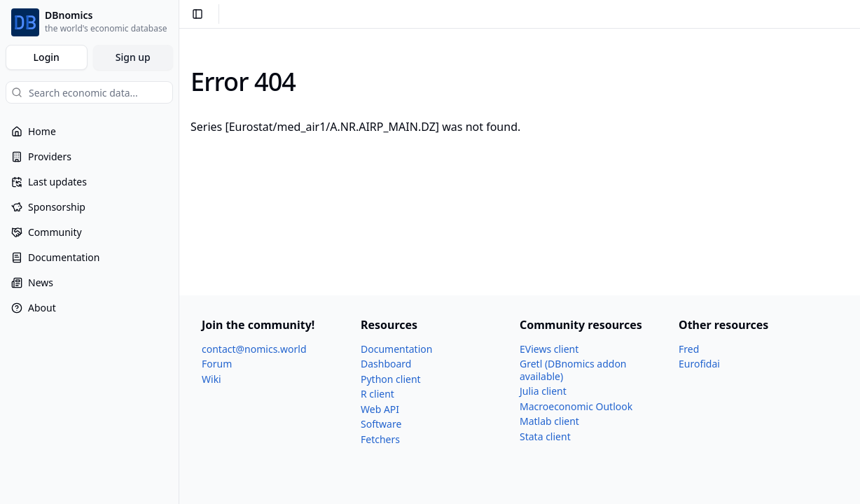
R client (377, 394)
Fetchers (380, 439)
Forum (217, 364)
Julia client (543, 391)
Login (47, 57)
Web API (380, 409)
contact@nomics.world (254, 349)
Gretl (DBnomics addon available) (573, 370)
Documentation (396, 349)
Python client (391, 379)
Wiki (211, 379)
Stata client (545, 436)
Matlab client (549, 421)
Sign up (133, 57)
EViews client (549, 349)
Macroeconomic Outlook (576, 406)
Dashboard (386, 364)
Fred (689, 349)
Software (381, 424)
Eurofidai (699, 364)
